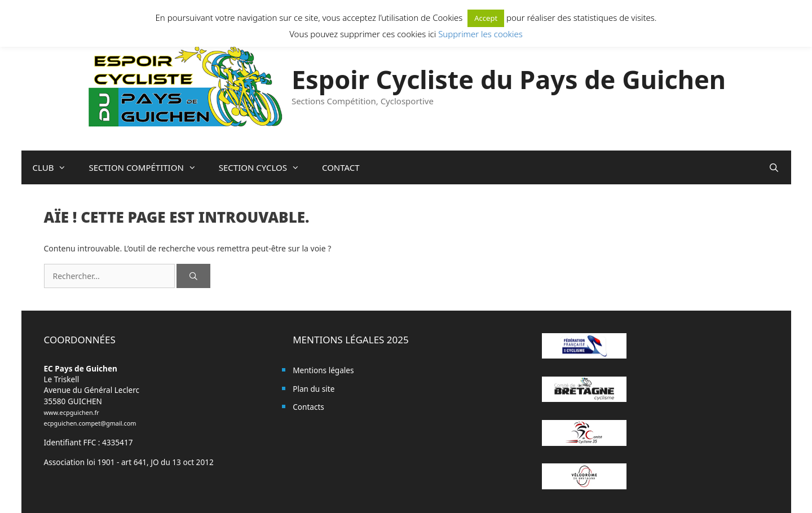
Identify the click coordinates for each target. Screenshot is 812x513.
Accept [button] (486, 18)
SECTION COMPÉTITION (148, 167)
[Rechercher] (193, 276)
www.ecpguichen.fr (72, 412)
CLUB (55, 167)
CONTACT (341, 167)
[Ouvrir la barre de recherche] (774, 167)
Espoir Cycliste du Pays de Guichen (509, 79)
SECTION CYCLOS (265, 167)
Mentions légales (323, 370)
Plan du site (314, 389)
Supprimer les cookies (480, 34)
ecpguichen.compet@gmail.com (90, 423)
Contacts (308, 407)
